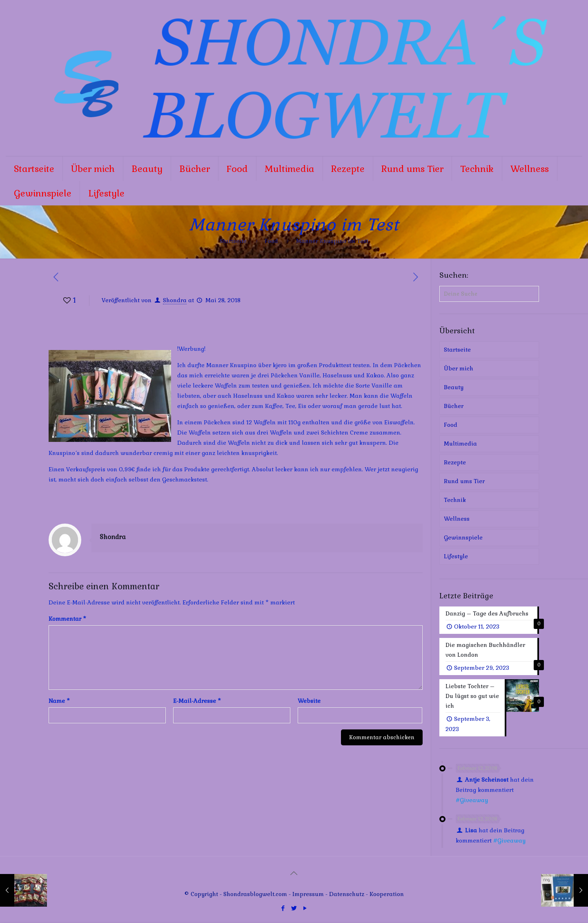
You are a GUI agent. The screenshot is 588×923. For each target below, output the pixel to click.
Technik (455, 500)
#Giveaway (472, 801)
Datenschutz (347, 895)
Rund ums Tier (464, 481)
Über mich (459, 368)
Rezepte (455, 462)
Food (271, 241)
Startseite (233, 241)
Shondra (175, 300)
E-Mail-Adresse (197, 701)
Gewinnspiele (463, 537)
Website (309, 701)
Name (59, 701)
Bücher (454, 406)
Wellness (457, 519)
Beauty (454, 387)
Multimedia (460, 444)
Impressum (308, 895)
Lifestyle (456, 556)
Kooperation (387, 895)
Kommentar (67, 619)
